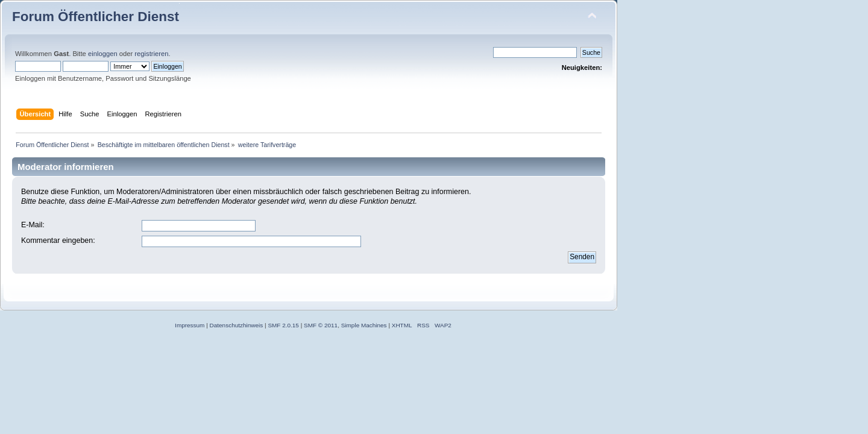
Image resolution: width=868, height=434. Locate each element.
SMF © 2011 (321, 325)
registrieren (151, 54)
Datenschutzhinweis (237, 325)
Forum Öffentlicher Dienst (96, 17)
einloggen (103, 54)
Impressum (190, 325)
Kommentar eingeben (57, 241)
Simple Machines (364, 325)
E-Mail (32, 225)
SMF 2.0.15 (283, 325)
